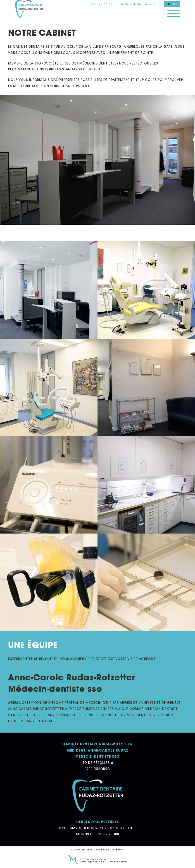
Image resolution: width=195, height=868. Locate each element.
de (175, 4)
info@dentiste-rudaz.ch (138, 4)
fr (168, 4)
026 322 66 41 (101, 4)
